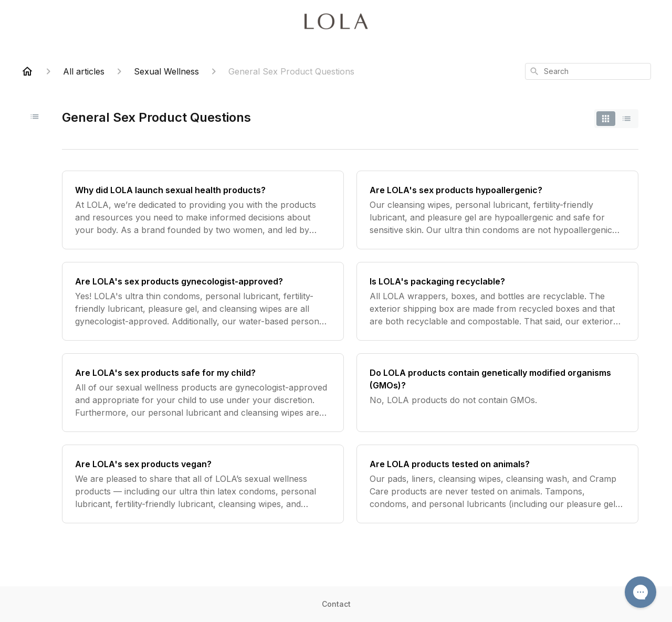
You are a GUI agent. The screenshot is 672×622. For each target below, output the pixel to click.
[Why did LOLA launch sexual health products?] (203, 210)
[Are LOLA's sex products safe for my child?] (203, 393)
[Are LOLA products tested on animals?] (497, 484)
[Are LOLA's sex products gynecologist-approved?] (203, 301)
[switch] (616, 119)
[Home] (27, 71)
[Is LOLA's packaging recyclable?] (497, 301)
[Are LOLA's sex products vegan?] (203, 484)
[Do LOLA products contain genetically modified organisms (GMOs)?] (497, 393)
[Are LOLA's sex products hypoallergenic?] (497, 210)
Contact (336, 604)
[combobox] (588, 71)
